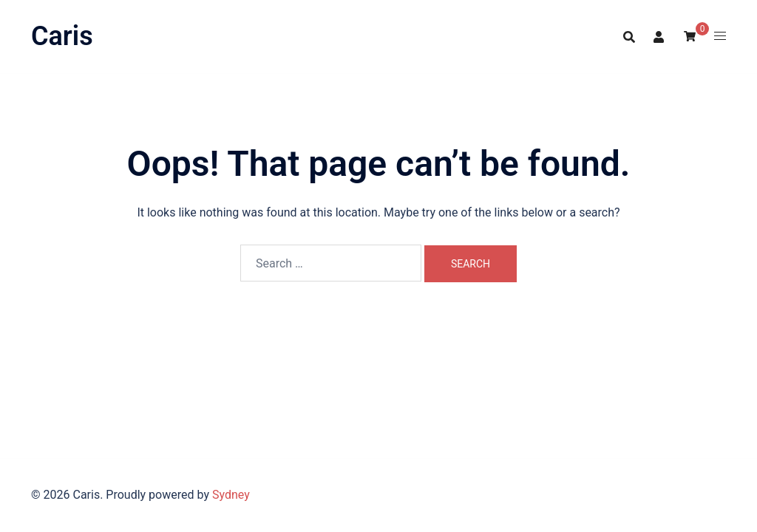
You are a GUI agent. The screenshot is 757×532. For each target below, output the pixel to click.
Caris (62, 36)
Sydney (231, 495)
